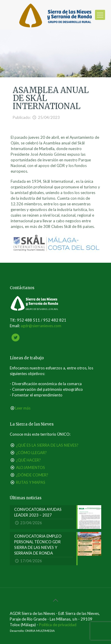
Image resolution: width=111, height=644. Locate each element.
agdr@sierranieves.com (41, 326)
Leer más (23, 408)
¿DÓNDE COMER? (32, 475)
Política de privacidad (58, 625)
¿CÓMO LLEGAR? (31, 453)
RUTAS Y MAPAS (31, 482)
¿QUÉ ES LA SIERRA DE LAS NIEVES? (47, 445)
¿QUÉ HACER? (28, 460)
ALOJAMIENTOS (30, 467)
